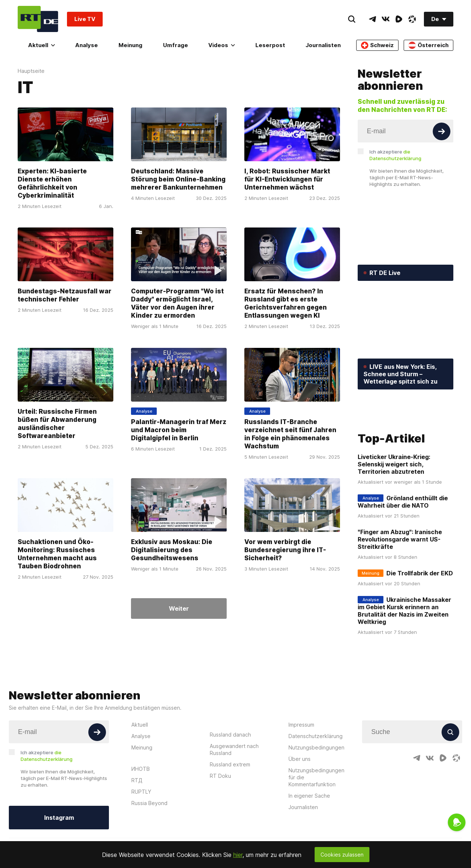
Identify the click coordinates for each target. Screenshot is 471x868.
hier (238, 855)
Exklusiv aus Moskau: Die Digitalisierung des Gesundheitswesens (172, 550)
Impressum (301, 769)
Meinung (130, 45)
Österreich (428, 45)
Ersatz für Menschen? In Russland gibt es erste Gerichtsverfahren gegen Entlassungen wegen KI (286, 304)
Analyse (86, 45)
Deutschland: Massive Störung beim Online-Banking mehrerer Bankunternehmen (178, 179)
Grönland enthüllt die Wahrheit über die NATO (403, 547)
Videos (222, 45)
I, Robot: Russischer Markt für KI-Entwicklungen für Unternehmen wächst (287, 179)
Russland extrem (230, 809)
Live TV (85, 19)
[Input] (406, 131)
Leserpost (270, 45)
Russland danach (230, 779)
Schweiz (377, 45)
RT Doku (220, 820)
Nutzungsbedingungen (316, 792)
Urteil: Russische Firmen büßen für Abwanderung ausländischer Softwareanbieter (57, 424)
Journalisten (323, 45)
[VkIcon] (386, 19)
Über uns (300, 803)
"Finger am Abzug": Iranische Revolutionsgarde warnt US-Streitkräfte (400, 584)
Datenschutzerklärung (316, 781)
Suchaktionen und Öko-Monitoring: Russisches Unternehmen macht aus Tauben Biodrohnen (57, 554)
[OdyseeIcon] (412, 19)
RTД (137, 825)
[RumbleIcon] (399, 19)
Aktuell (41, 45)
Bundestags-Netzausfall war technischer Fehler (65, 296)
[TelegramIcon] (372, 19)
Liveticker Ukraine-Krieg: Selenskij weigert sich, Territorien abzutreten (394, 509)
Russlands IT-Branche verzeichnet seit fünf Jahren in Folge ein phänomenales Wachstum (290, 434)
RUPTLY (141, 836)
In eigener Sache (309, 840)
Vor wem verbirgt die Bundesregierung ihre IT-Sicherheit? (285, 550)
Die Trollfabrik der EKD (420, 618)
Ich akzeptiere (395, 155)
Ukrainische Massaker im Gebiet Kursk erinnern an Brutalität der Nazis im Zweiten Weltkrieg (404, 656)
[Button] (442, 131)
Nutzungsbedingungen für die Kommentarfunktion (316, 822)
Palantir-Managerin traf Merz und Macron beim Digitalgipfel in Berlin (179, 430)
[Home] (38, 19)
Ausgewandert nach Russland (234, 794)
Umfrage (176, 45)
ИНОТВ (141, 813)
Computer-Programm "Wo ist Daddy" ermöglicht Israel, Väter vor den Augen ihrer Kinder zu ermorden (177, 304)
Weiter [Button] (179, 608)
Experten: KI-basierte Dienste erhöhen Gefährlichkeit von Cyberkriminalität (52, 183)
